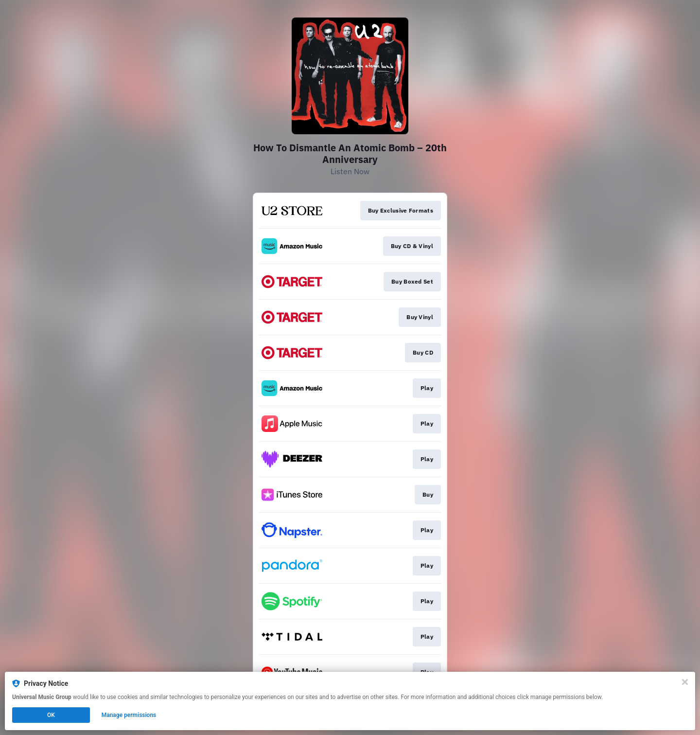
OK (51, 715)
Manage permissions (129, 715)
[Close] (685, 682)
